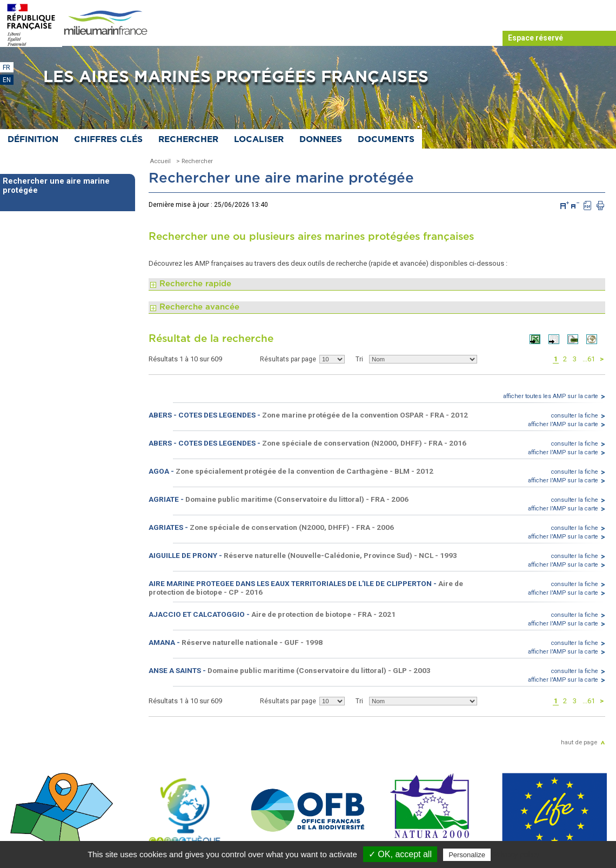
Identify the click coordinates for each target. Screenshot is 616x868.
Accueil (160, 161)
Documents (386, 140)
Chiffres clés (108, 140)
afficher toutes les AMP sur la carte (551, 396)
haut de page (579, 742)
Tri (359, 359)
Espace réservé (535, 38)
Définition (33, 140)
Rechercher (188, 140)
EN (7, 80)
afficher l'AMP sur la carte (563, 424)
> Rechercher (195, 161)
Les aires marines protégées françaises (236, 77)
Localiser (259, 140)
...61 (589, 359)
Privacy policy (516, 854)
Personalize (467, 855)
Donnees (321, 140)
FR (6, 68)
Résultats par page (288, 359)
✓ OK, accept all (400, 854)
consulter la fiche (575, 416)
